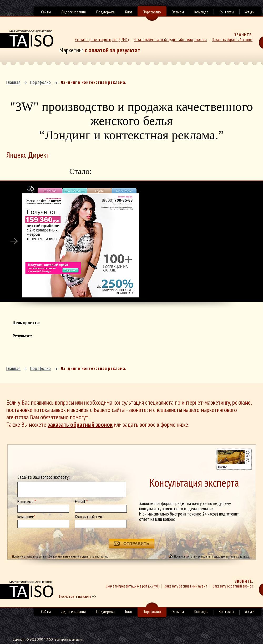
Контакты (226, 12)
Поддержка (105, 12)
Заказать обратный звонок (232, 40)
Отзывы (178, 12)
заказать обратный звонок (80, 424)
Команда (201, 12)
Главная (13, 82)
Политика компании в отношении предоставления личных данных (211, 556)
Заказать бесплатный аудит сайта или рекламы (170, 40)
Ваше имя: (27, 502)
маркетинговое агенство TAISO (27, 590)
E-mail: (81, 502)
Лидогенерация (74, 12)
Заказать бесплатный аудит (186, 586)
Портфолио (152, 12)
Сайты (46, 12)
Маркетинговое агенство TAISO (27, 39)
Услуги (249, 12)
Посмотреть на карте (75, 596)
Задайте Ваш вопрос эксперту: (44, 477)
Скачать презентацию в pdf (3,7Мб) (102, 40)
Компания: (26, 517)
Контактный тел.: (89, 517)
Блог (129, 12)
